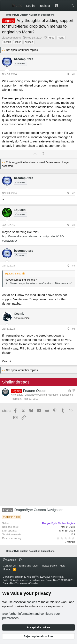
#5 (74, 329)
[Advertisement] (38, 464)
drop (52, 38)
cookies (32, 602)
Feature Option (35, 391)
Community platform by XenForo (33, 577)
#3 (74, 225)
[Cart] (56, 6)
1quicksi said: (13, 274)
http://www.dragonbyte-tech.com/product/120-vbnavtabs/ (38, 283)
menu (61, 38)
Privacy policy (49, 566)
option (18, 42)
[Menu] (6, 6)
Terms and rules (28, 566)
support (29, 42)
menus (7, 42)
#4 (74, 266)
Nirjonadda (17, 395)
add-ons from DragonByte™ (46, 580)
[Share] (68, 74)
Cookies (9, 560)
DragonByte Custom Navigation (33, 510)
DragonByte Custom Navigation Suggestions (49, 395)
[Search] (72, 6)
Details (33, 583)
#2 (74, 193)
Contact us (9, 566)
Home (6, 569)
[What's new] (64, 6)
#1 (74, 74)
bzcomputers (13, 38)
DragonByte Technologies (16, 583)
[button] (20, 560)
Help (63, 566)
